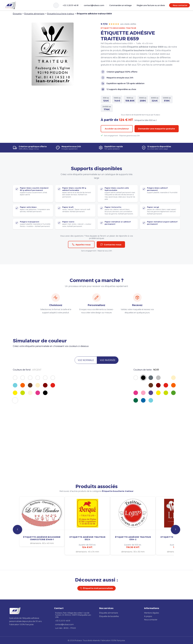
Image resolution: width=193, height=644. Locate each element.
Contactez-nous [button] (111, 245)
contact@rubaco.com (94, 5)
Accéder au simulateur (117, 129)
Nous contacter (180, 5)
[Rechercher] (56, 5)
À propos (148, 616)
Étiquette (17, 14)
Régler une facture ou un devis (151, 5)
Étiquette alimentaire (34, 14)
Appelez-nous (81, 245)
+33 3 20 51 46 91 (71, 5)
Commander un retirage (120, 5)
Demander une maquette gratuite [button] (157, 129)
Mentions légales (152, 613)
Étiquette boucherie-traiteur (61, 14)
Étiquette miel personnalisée (97, 588)
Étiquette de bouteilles (109, 616)
